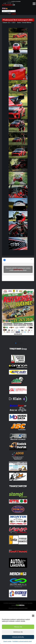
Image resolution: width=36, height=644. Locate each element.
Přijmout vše (18, 627)
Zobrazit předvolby (18, 637)
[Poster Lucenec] (18, 341)
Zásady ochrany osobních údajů (18, 608)
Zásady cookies (7, 641)
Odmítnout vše (18, 632)
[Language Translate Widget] (9, 11)
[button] (33, 616)
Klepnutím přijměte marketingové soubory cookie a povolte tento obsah (18, 269)
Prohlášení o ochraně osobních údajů (22, 641)
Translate (12, 14)
